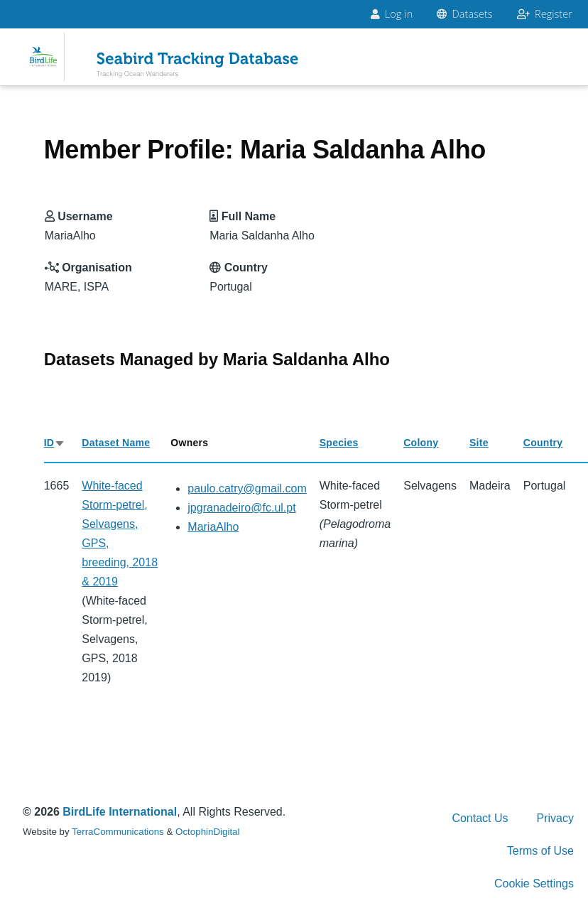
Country (543, 443)
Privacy (555, 818)
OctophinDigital (207, 832)
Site (479, 443)
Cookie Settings (534, 883)
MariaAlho (213, 527)
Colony (421, 443)
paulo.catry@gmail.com (247, 488)
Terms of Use (540, 851)
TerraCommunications (118, 832)
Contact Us (480, 818)
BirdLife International (120, 812)
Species (339, 443)
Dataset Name (116, 443)
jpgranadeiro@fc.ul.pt (241, 508)
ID (55, 443)
